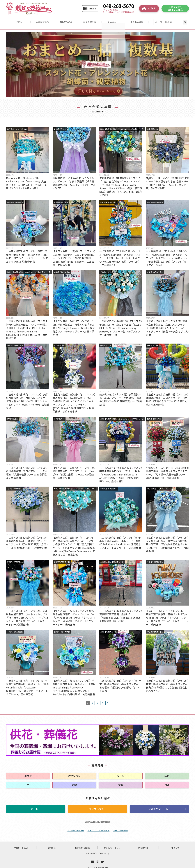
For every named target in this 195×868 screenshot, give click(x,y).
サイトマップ (174, 844)
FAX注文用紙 (143, 844)
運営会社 (52, 844)
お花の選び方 (90, 20)
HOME (18, 20)
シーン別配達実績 (120, 827)
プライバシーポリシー (113, 844)
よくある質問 (138, 20)
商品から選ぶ (66, 20)
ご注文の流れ (42, 20)
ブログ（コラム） (21, 844)
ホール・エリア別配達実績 (99, 827)
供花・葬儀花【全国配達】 (97, 850)
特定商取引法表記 (82, 844)
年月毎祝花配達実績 (76, 827)
